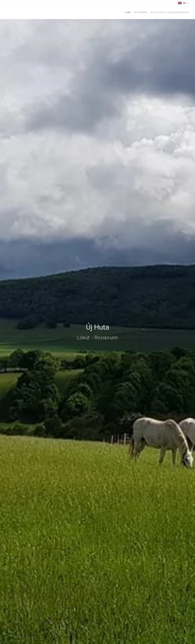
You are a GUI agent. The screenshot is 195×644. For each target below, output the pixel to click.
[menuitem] (181, 13)
